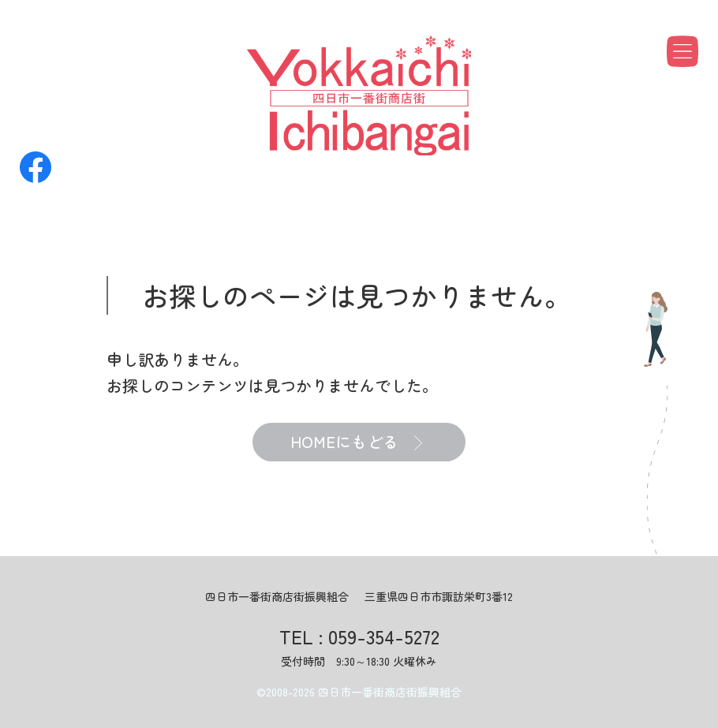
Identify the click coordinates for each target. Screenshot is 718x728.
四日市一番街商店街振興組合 (390, 692)
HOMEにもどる (356, 443)
